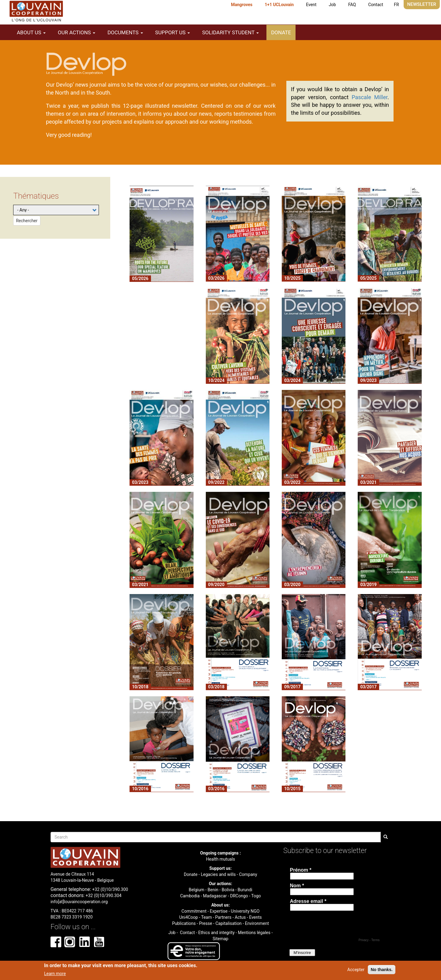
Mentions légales (254, 933)
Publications (184, 923)
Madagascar (215, 896)
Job (332, 5)
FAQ (352, 5)
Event (311, 5)
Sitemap (220, 939)
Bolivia (228, 890)
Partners (223, 917)
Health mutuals (221, 859)
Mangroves (242, 5)
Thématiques (36, 196)
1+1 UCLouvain (279, 5)
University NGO (245, 911)
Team (207, 917)
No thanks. (382, 970)
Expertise (219, 911)
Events (255, 917)
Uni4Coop (188, 917)
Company (248, 874)
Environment (257, 923)
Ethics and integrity (216, 933)
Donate (281, 32)
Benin (213, 890)
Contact (376, 5)
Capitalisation (228, 923)
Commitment (194, 911)
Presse (206, 923)
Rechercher (27, 221)
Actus (240, 917)
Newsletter (422, 4)
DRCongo (239, 896)
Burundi (245, 890)
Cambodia (190, 896)
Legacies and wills (218, 874)
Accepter (356, 970)
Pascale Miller (369, 97)
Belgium (196, 890)
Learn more (55, 974)
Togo (256, 896)
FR (396, 5)
